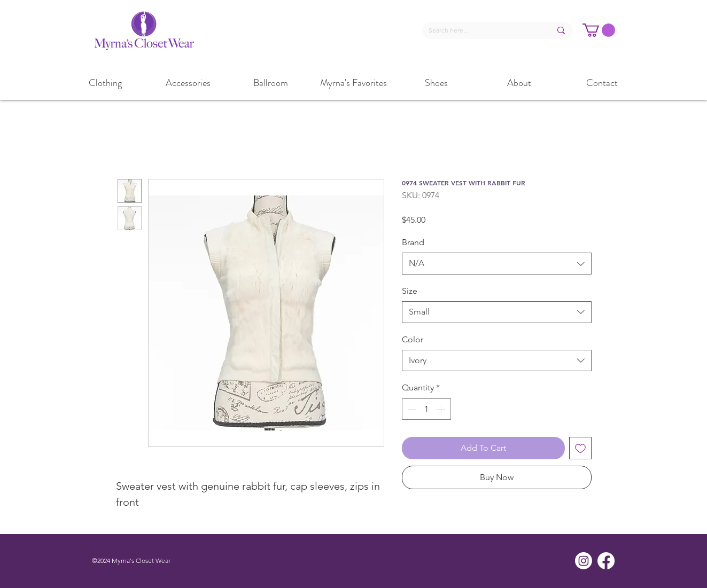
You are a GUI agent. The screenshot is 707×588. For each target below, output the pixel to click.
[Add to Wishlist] (580, 448)
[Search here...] (482, 31)
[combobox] (497, 263)
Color (413, 339)
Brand (413, 242)
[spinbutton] (426, 409)
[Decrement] (411, 409)
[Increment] (442, 409)
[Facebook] (606, 561)
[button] (599, 30)
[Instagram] (584, 561)
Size (410, 291)
